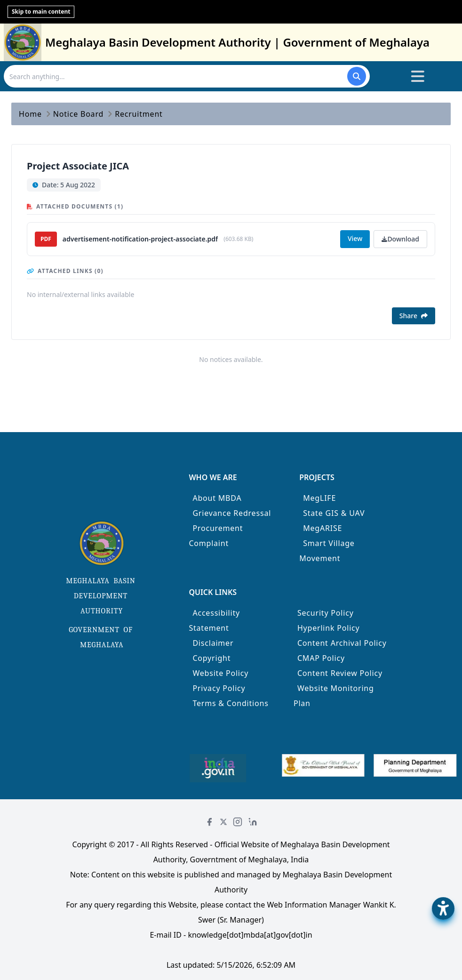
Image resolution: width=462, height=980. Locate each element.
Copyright (211, 658)
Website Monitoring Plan (334, 696)
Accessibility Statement (214, 620)
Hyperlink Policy (329, 628)
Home (30, 114)
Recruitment (139, 114)
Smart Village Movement (327, 551)
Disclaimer (213, 643)
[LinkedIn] (253, 822)
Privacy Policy (219, 688)
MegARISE (323, 528)
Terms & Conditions (230, 703)
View (355, 238)
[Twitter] (223, 822)
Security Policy (326, 613)
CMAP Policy (321, 658)
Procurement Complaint (216, 536)
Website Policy (220, 673)
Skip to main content (41, 12)
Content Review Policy (340, 673)
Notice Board (78, 114)
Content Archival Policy (342, 643)
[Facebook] (209, 822)
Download (400, 239)
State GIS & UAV (334, 513)
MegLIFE (319, 498)
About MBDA (217, 498)
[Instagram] (238, 822)
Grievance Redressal (232, 513)
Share (414, 316)
